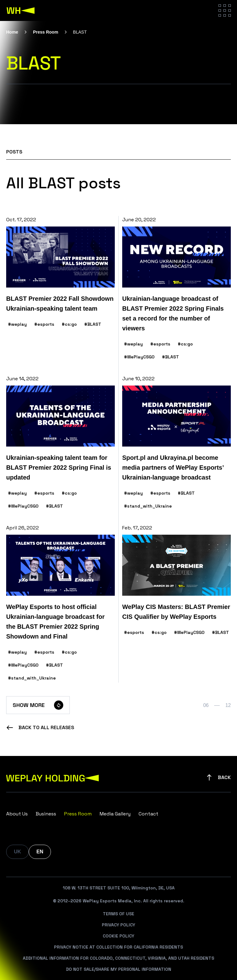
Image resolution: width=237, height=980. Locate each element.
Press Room (46, 32)
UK (17, 852)
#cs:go (69, 324)
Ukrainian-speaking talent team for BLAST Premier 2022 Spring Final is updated (59, 468)
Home (12, 32)
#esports (44, 324)
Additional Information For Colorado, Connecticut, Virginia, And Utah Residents (118, 958)
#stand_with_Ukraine (148, 506)
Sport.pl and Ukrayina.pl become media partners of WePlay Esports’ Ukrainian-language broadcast (173, 468)
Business (46, 814)
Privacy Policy (118, 925)
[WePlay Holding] (21, 10)
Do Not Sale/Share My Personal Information (119, 969)
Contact (148, 814)
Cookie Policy (118, 936)
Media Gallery (115, 814)
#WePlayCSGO (139, 357)
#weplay (17, 324)
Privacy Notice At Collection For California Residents (118, 947)
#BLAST (93, 324)
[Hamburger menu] (225, 10)
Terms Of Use (118, 914)
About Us (17, 814)
